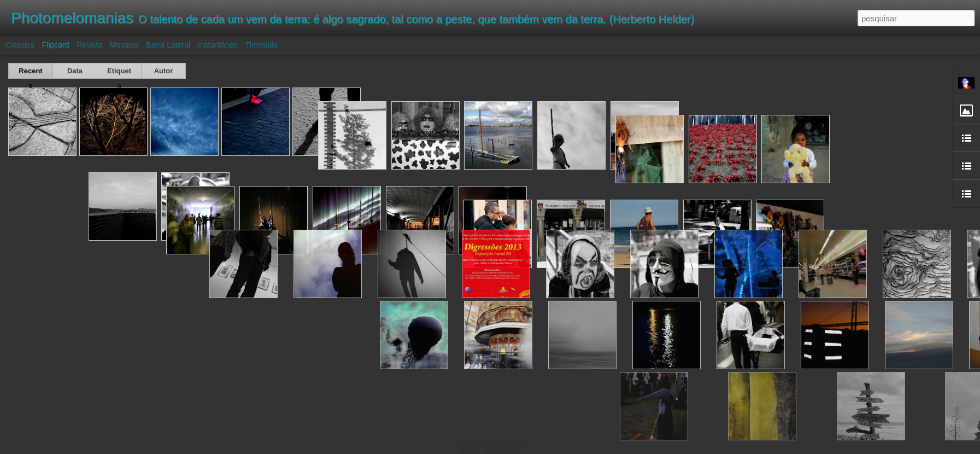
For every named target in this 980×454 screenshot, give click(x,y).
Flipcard (56, 45)
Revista (89, 45)
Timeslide (262, 45)
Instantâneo (218, 45)
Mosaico (124, 45)
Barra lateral (168, 45)
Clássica (20, 45)
